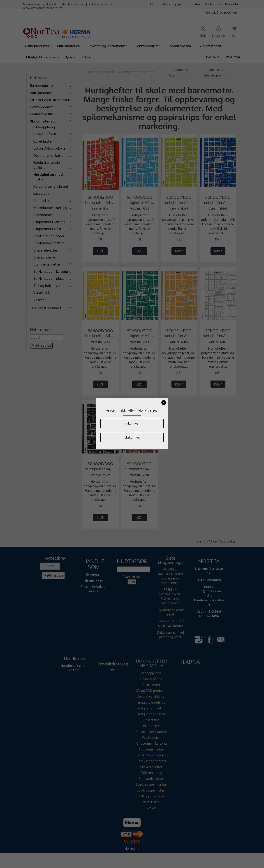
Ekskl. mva (132, 437)
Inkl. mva (132, 423)
